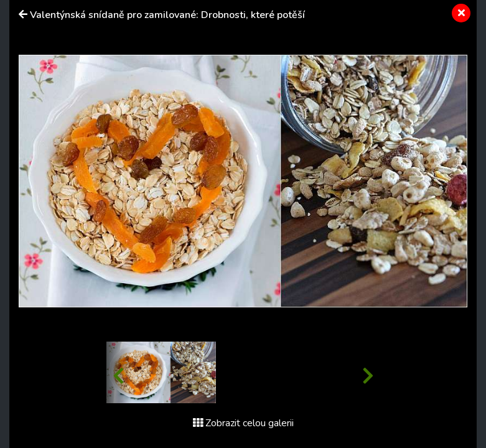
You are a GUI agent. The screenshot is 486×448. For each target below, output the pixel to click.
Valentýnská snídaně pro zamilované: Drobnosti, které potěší (167, 15)
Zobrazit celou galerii (243, 423)
